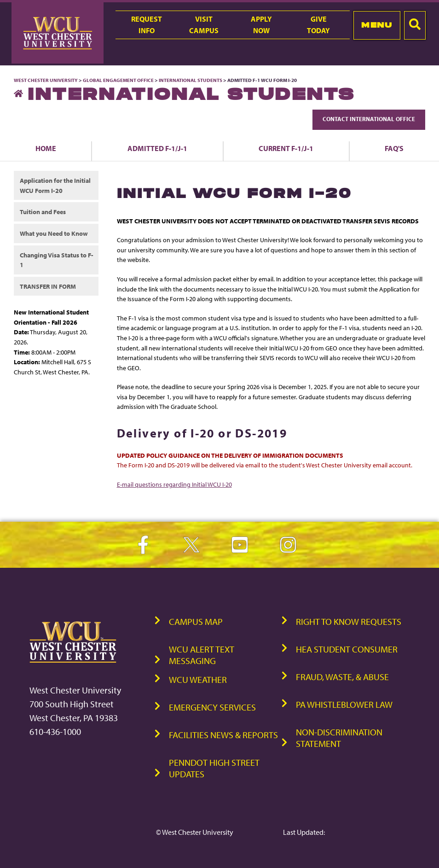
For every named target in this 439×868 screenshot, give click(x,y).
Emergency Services (212, 707)
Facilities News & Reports (223, 735)
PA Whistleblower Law (344, 704)
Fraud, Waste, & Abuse (342, 677)
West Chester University (46, 80)
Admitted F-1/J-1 (157, 148)
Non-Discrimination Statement (339, 738)
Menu (377, 25)
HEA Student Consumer (347, 649)
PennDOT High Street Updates (214, 768)
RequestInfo (147, 25)
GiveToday (318, 25)
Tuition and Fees (43, 212)
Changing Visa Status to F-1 (57, 260)
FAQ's (394, 148)
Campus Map (196, 621)
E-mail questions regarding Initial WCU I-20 (174, 484)
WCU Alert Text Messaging (202, 655)
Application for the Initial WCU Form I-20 (55, 185)
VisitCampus (204, 25)
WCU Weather (198, 679)
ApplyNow (261, 25)
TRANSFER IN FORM (48, 286)
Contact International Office (369, 119)
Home (46, 148)
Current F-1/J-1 (286, 148)
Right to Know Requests (349, 621)
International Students (191, 80)
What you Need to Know (54, 233)
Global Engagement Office (118, 80)
